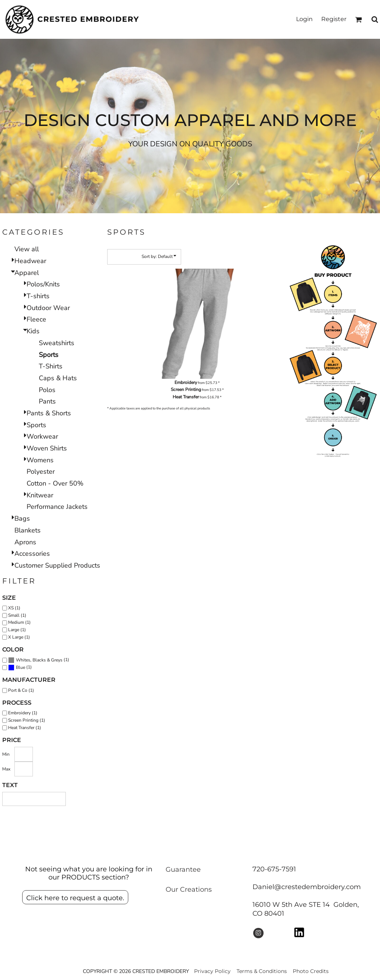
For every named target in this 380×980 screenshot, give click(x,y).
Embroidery (186, 382)
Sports (36, 425)
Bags (22, 518)
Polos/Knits (43, 284)
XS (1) (14, 608)
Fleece (36, 319)
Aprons (25, 542)
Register (334, 19)
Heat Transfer (186, 397)
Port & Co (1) (21, 690)
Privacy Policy (212, 971)
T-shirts (38, 296)
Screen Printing (186, 389)
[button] (358, 19)
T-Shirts (51, 366)
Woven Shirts (47, 448)
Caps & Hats (58, 378)
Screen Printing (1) (27, 720)
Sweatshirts (57, 343)
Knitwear (40, 495)
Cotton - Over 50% (55, 483)
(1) (39, 660)
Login (304, 19)
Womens (40, 460)
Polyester (41, 472)
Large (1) (17, 630)
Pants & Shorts (49, 413)
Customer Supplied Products (57, 565)
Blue (21, 667)
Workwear (42, 436)
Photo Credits (311, 971)
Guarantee (183, 870)
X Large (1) (19, 637)
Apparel (27, 273)
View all (27, 249)
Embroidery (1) (23, 713)
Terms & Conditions (262, 971)
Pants (47, 401)
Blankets (28, 530)
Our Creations (189, 889)
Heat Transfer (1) (25, 728)
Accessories (32, 554)
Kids (33, 331)
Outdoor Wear (48, 308)
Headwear (30, 261)
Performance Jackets (57, 507)
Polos (47, 390)
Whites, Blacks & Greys (39, 660)
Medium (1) (19, 622)
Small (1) (17, 615)
